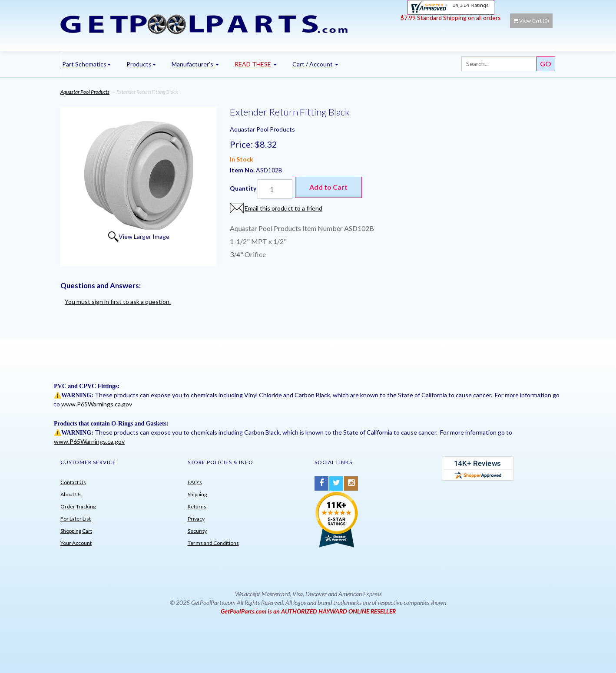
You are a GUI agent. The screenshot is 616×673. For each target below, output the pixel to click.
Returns (197, 506)
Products (141, 64)
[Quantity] (275, 189)
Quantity (243, 188)
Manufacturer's (195, 64)
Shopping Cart (76, 531)
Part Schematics (86, 64)
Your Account (76, 543)
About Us (71, 494)
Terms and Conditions (213, 543)
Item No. (243, 170)
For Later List (76, 519)
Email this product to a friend (283, 208)
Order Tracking (78, 506)
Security (197, 531)
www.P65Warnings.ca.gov (97, 404)
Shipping (197, 494)
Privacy (196, 519)
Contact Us (73, 482)
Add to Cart (328, 187)
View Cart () (531, 21)
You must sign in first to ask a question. (118, 302)
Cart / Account (315, 64)
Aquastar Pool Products (85, 92)
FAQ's (195, 482)
